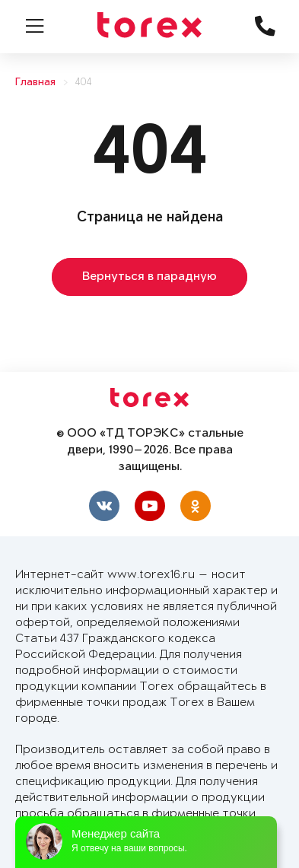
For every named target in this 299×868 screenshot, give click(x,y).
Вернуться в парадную (149, 277)
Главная (35, 83)
